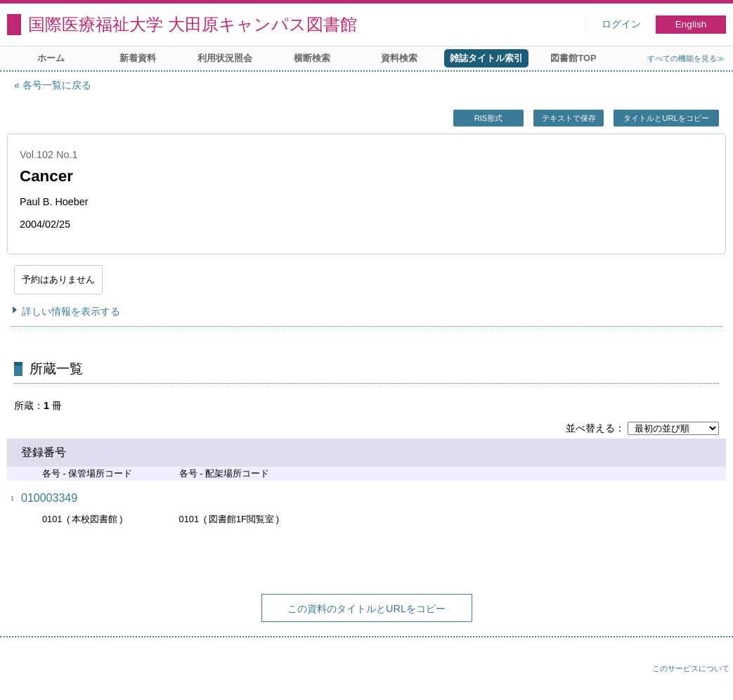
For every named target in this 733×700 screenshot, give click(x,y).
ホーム (51, 58)
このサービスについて (691, 668)
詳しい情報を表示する (71, 311)
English (691, 24)
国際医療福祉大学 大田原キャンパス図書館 (193, 24)
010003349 (49, 498)
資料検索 (399, 58)
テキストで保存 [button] (569, 118)
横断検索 (312, 58)
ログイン (621, 24)
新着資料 (138, 58)
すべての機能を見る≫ (686, 58)
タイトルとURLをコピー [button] (666, 118)
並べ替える (590, 428)
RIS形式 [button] (489, 118)
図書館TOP (573, 58)
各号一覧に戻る (57, 85)
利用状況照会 (225, 58)
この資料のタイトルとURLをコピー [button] (366, 609)
